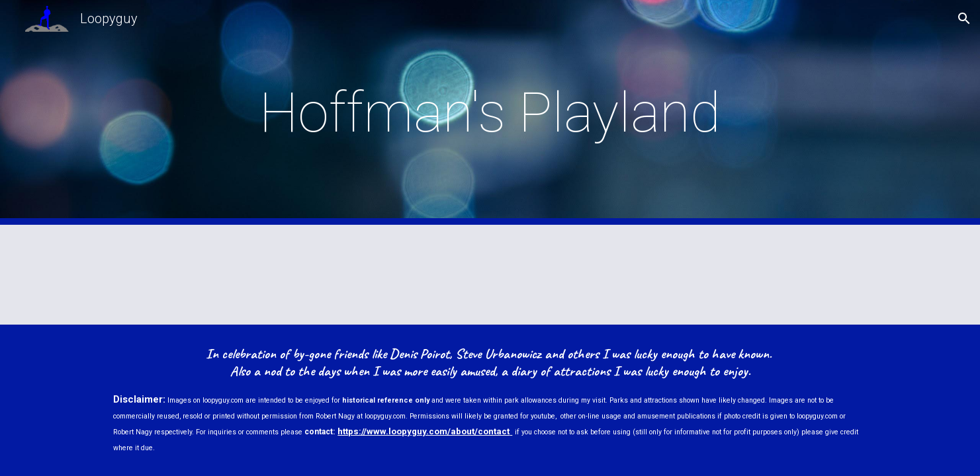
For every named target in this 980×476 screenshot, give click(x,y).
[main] (490, 113)
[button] (964, 19)
